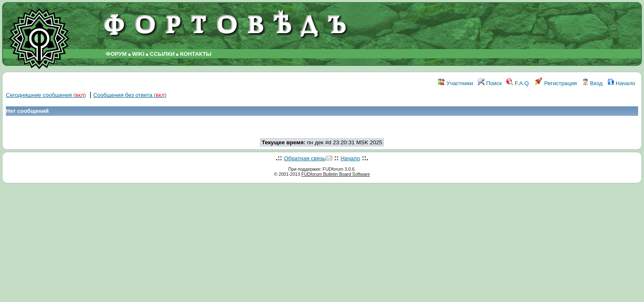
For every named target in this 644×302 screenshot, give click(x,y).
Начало (621, 83)
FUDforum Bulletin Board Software (335, 174)
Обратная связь (305, 158)
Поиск (490, 83)
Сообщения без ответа (130, 95)
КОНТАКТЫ (196, 54)
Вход (592, 83)
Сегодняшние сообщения (46, 95)
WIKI (138, 54)
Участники (455, 83)
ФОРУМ (116, 54)
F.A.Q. (518, 83)
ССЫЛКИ (162, 54)
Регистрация (556, 83)
